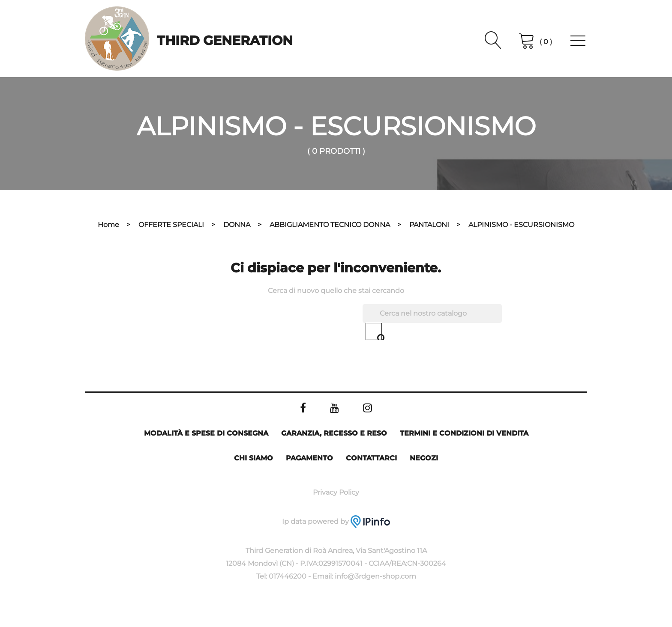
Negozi (424, 458)
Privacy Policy (336, 492)
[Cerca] (432, 313)
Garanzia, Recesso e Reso (334, 433)
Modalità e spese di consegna (206, 433)
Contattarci (371, 458)
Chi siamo (253, 458)
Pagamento (309, 458)
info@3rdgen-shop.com (375, 576)
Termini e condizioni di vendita (464, 433)
